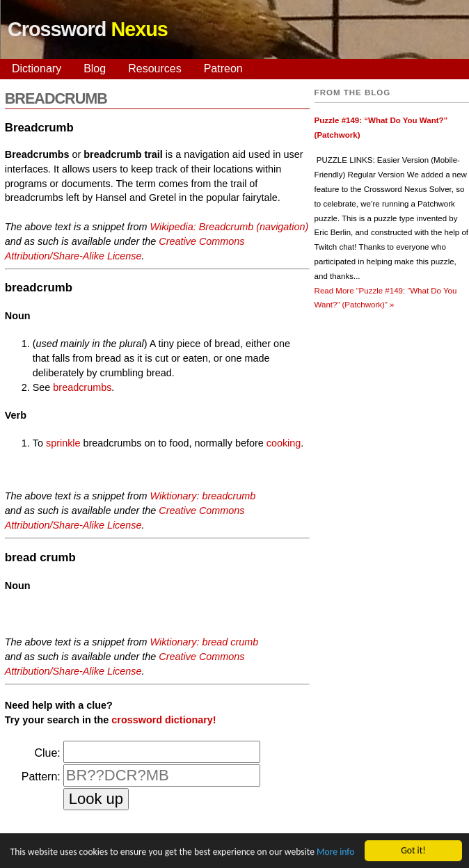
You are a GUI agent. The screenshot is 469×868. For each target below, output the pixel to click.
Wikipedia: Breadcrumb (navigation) (230, 227)
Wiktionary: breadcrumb (203, 496)
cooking (284, 443)
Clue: (47, 753)
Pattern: (41, 777)
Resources (154, 69)
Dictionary (37, 69)
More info (335, 852)
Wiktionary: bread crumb (205, 642)
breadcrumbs (82, 387)
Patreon (223, 69)
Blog (95, 69)
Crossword (88, 29)
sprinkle (63, 443)
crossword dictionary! (164, 720)
